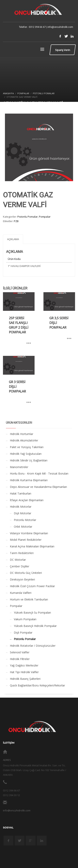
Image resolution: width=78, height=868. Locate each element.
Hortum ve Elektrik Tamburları (29, 599)
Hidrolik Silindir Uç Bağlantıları (29, 460)
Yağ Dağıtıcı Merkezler (24, 665)
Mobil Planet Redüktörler (26, 540)
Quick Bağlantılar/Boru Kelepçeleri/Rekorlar (37, 685)
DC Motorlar (18, 560)
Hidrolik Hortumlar (22, 434)
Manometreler (19, 467)
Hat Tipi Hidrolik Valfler (24, 672)
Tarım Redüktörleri (22, 553)
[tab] (13, 239)
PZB (16, 221)
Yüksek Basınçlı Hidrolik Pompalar (35, 626)
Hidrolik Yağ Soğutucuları (26, 454)
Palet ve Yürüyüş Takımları (27, 447)
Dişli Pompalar (23, 632)
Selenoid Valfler (20, 652)
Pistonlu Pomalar (28, 217)
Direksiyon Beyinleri (22, 579)
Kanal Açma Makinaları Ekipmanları (32, 546)
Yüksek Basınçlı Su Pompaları (32, 613)
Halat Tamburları (21, 493)
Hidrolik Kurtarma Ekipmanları (29, 480)
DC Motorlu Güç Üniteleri (26, 573)
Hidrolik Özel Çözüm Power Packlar (32, 586)
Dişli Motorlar (23, 513)
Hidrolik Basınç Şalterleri (25, 679)
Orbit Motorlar (23, 527)
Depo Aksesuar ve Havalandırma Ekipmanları (38, 487)
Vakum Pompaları (25, 619)
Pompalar (45, 217)
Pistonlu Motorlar (25, 520)
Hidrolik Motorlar (21, 507)
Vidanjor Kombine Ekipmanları (29, 533)
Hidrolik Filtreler (20, 659)
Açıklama (13, 239)
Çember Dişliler (20, 566)
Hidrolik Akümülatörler (24, 440)
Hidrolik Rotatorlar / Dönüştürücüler (33, 646)
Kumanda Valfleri (21, 593)
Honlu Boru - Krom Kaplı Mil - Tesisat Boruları (39, 473)
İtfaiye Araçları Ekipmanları (27, 500)
